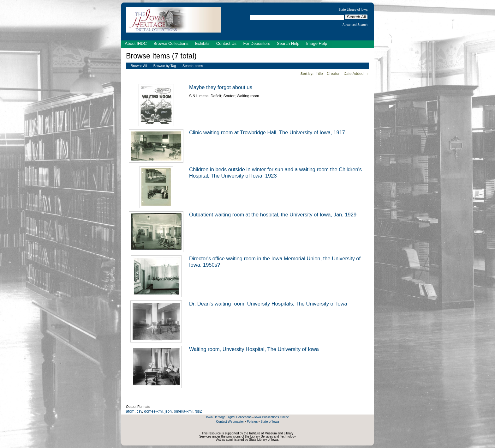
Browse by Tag (165, 66)
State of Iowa (270, 422)
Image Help (317, 43)
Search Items (193, 66)
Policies (252, 422)
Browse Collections (171, 43)
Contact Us (226, 43)
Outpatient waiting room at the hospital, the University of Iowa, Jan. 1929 (273, 215)
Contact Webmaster (230, 422)
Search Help (288, 43)
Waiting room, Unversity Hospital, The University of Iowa (254, 349)
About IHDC (136, 43)
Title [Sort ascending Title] (320, 74)
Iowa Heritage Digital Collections (229, 417)
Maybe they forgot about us (221, 87)
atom (130, 411)
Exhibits (202, 43)
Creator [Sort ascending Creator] (334, 74)
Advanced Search (355, 25)
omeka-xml (183, 411)
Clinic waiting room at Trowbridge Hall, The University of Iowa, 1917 (267, 132)
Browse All (139, 66)
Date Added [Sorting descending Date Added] (354, 74)
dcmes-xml (153, 411)
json (168, 411)
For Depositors (256, 43)
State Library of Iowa (353, 10)
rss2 (198, 411)
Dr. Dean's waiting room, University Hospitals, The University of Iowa (268, 304)
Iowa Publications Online (272, 417)
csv (139, 411)
